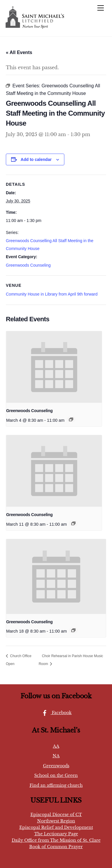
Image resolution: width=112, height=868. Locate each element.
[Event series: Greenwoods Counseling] (71, 419)
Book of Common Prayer (56, 847)
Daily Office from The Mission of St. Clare (56, 840)
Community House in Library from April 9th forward (52, 294)
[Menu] (101, 8)
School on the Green (56, 775)
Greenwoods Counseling (28, 265)
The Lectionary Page (56, 834)
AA (56, 746)
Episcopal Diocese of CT (56, 815)
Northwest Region (56, 821)
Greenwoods (56, 766)
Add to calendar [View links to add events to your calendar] (36, 159)
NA (56, 756)
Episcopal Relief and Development (56, 827)
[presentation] (54, 367)
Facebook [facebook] (55, 713)
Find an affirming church (56, 785)
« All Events (19, 52)
